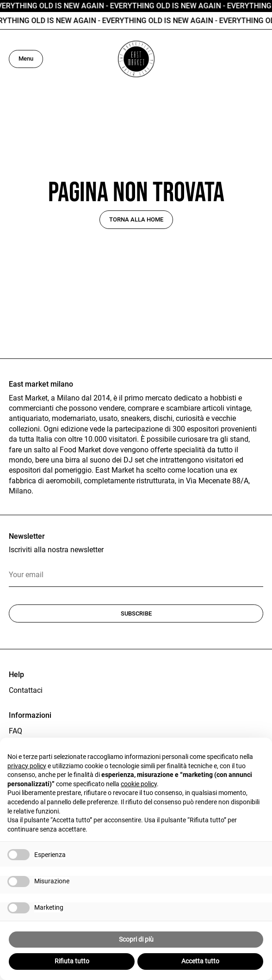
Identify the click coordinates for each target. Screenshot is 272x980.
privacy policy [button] (27, 766)
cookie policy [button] (139, 784)
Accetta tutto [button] (200, 961)
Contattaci (26, 690)
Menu (26, 59)
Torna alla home (136, 219)
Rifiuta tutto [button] (72, 961)
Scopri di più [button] (136, 939)
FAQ (15, 731)
